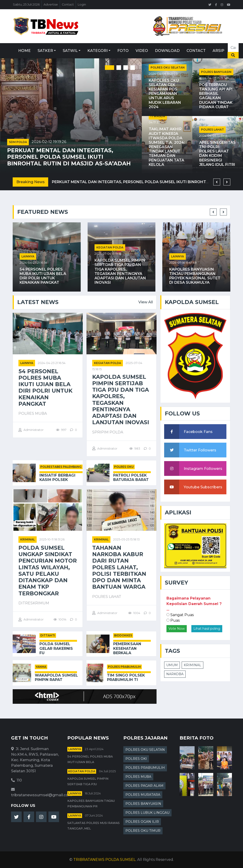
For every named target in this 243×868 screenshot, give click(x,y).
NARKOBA (175, 674)
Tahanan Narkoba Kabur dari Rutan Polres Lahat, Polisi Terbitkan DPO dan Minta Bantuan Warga (119, 567)
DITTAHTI (48, 635)
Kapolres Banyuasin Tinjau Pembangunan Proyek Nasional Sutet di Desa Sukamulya (195, 276)
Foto (123, 51)
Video (142, 51)
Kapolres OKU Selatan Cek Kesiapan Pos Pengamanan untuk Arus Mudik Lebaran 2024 (165, 94)
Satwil (70, 51)
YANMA (41, 667)
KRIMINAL (193, 665)
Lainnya (28, 256)
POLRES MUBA (138, 777)
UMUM (172, 665)
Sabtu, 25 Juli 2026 (26, 4)
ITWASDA (158, 116)
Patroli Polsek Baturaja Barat (131, 477)
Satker (45, 51)
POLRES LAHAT (212, 130)
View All (146, 302)
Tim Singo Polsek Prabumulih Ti (126, 677)
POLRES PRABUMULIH (124, 667)
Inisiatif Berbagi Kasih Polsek (57, 477)
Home (24, 51)
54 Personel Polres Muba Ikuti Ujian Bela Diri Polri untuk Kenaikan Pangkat (43, 276)
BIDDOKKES (123, 635)
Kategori (98, 51)
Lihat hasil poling (207, 629)
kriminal (28, 539)
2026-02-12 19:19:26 (49, 142)
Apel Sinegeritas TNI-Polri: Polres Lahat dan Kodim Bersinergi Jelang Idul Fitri (217, 154)
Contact (68, 4)
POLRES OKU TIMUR (143, 831)
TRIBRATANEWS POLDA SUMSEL (104, 860)
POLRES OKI (136, 759)
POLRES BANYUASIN (216, 72)
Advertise (51, 4)
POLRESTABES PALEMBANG (61, 467)
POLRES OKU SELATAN (168, 67)
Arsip (218, 51)
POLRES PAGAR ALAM (144, 786)
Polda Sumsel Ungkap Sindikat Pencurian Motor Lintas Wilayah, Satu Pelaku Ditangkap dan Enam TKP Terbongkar (48, 571)
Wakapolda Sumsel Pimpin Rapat (56, 677)
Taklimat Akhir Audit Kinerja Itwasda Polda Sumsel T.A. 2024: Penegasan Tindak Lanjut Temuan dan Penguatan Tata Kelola (167, 147)
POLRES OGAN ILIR (142, 822)
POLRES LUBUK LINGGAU (147, 813)
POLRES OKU (124, 467)
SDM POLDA (18, 142)
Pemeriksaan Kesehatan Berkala (127, 648)
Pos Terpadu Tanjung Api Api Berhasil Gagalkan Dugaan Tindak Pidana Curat (216, 96)
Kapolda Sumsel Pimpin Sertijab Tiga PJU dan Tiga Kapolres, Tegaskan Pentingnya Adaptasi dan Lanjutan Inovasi (120, 271)
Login (82, 4)
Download (167, 51)
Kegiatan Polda (110, 247)
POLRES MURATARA (143, 795)
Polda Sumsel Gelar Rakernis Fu (56, 648)
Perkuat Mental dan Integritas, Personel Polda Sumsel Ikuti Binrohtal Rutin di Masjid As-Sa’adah (69, 157)
